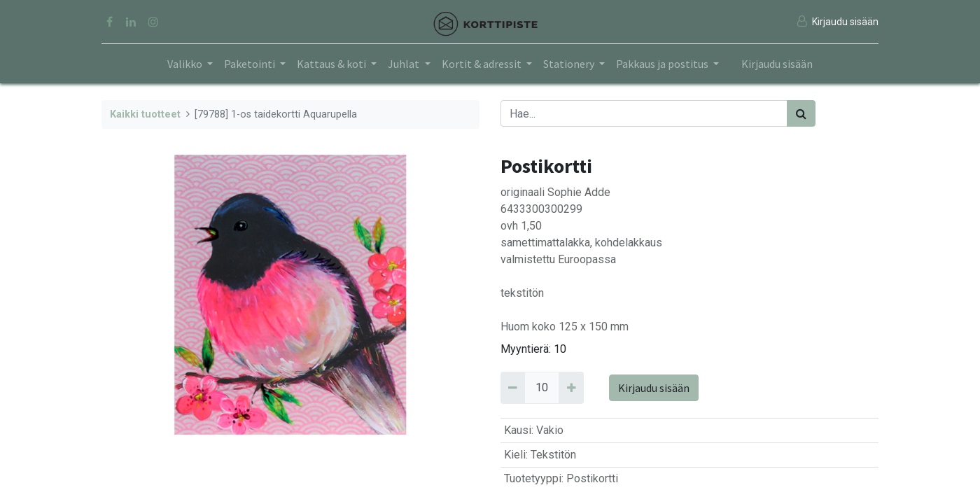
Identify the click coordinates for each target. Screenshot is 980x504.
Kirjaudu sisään (777, 64)
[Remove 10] (513, 388)
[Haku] (801, 113)
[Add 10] (571, 388)
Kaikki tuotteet (145, 114)
